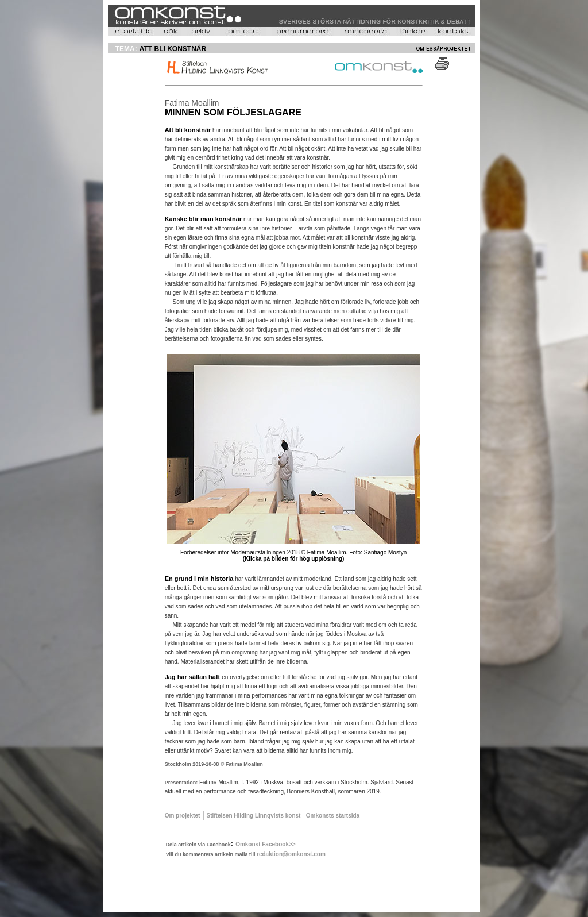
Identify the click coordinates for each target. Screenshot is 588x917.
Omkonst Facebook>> (265, 844)
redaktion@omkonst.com (291, 854)
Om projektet (183, 816)
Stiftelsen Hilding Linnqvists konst (255, 816)
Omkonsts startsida (333, 816)
